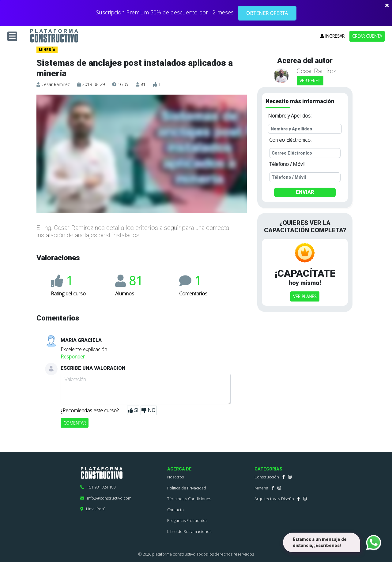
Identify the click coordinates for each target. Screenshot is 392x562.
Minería (261, 488)
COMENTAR (75, 423)
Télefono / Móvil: (287, 164)
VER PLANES (305, 296)
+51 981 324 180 (98, 487)
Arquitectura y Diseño (274, 499)
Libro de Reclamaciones (189, 531)
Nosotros (175, 477)
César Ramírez (56, 84)
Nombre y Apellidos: (290, 116)
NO (148, 410)
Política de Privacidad (187, 488)
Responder (73, 357)
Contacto (175, 510)
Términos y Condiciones (189, 499)
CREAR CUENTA (367, 36)
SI (133, 410)
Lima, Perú (93, 509)
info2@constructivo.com (106, 498)
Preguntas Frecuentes (187, 520)
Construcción (267, 477)
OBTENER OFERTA (267, 13)
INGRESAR (332, 36)
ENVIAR (305, 192)
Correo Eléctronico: (290, 140)
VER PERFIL (310, 81)
